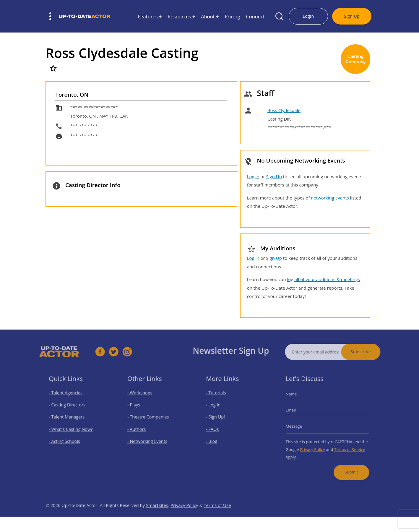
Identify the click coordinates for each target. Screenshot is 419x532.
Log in (253, 176)
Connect (255, 16)
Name (297, 400)
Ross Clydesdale (284, 110)
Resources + (181, 16)
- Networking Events (149, 439)
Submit (347, 464)
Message (300, 426)
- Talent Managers (69, 419)
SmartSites (157, 517)
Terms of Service (346, 445)
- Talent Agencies (68, 399)
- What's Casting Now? (73, 429)
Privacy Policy (315, 445)
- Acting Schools (67, 439)
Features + (150, 16)
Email (297, 413)
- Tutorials (220, 399)
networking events (330, 198)
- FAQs (217, 429)
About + (210, 16)
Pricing (232, 16)
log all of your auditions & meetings (324, 279)
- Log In (218, 409)
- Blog (216, 439)
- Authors (141, 429)
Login (308, 16)
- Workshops (143, 399)
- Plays (138, 409)
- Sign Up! (219, 419)
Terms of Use (217, 517)
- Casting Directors (69, 409)
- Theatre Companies (150, 419)
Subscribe (372, 352)
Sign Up (352, 16)
